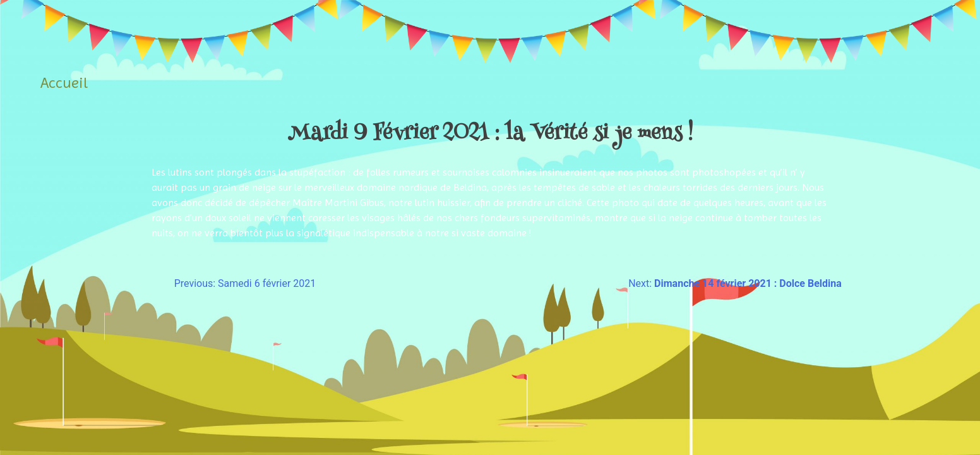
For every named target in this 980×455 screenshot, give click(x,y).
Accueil (64, 83)
